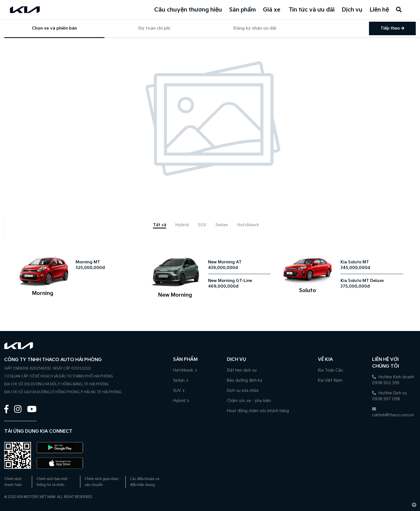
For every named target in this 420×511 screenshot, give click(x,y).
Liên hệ (379, 10)
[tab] (160, 225)
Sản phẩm (243, 10)
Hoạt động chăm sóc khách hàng (258, 411)
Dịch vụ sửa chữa (243, 391)
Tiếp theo (392, 28)
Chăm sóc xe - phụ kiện (249, 401)
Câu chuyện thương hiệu (188, 10)
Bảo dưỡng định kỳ (245, 380)
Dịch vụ (352, 10)
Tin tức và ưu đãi (312, 10)
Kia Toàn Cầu (330, 370)
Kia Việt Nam (330, 380)
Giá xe (272, 10)
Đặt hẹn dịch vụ (242, 370)
